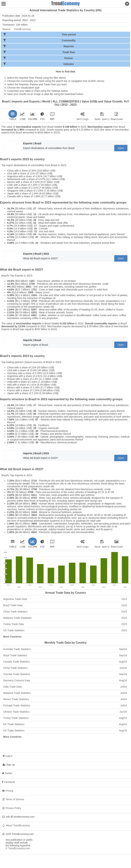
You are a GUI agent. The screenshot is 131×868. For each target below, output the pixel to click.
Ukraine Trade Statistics (65, 713)
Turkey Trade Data (65, 625)
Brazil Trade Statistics (65, 656)
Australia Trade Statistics (65, 650)
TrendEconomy (22, 29)
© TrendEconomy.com (18, 849)
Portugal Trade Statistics (65, 707)
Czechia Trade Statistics (65, 675)
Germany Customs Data (65, 681)
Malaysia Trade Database (65, 619)
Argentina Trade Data (65, 600)
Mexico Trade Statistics (65, 700)
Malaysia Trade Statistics (65, 694)
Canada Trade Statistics (65, 663)
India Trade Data (65, 688)
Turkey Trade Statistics (65, 719)
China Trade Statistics (65, 613)
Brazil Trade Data (65, 606)
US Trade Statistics (65, 631)
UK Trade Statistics (65, 725)
